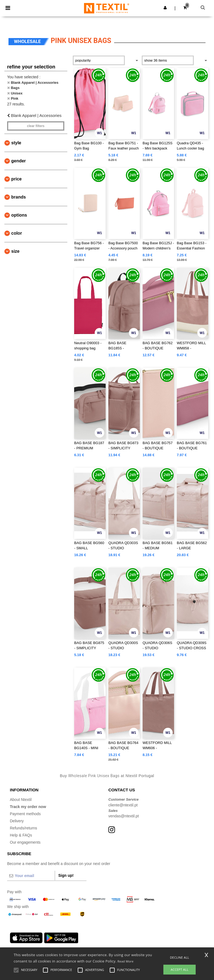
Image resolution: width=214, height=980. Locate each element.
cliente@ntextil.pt (123, 805)
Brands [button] (18, 197)
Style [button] (16, 143)
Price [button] (16, 179)
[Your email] (31, 876)
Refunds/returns (24, 828)
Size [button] (15, 251)
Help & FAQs (21, 835)
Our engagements (25, 842)
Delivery (17, 821)
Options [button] (19, 215)
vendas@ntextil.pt (124, 816)
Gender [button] (18, 161)
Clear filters (36, 126)
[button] (165, 8)
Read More (125, 961)
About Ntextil (21, 800)
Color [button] (17, 233)
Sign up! (66, 875)
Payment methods (25, 814)
